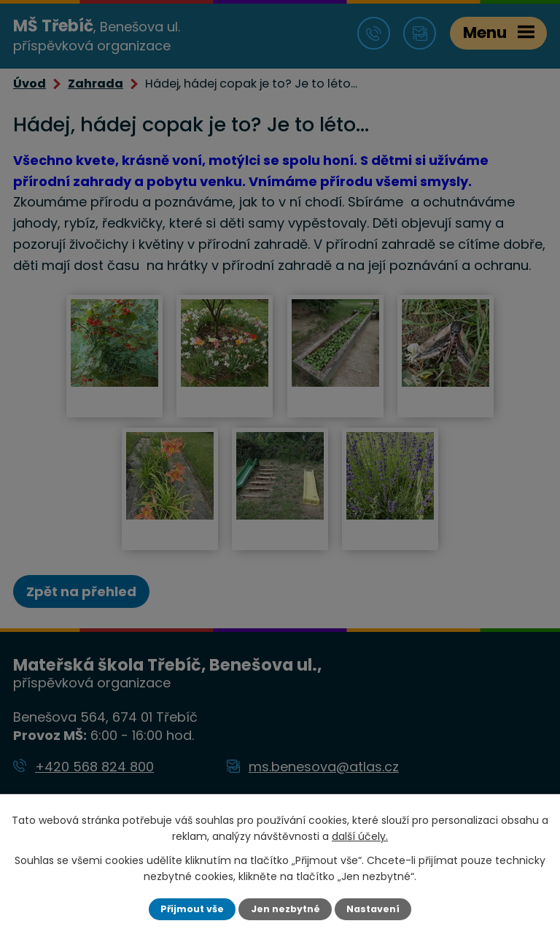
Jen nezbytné (285, 909)
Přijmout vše (192, 909)
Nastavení (373, 909)
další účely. (360, 836)
